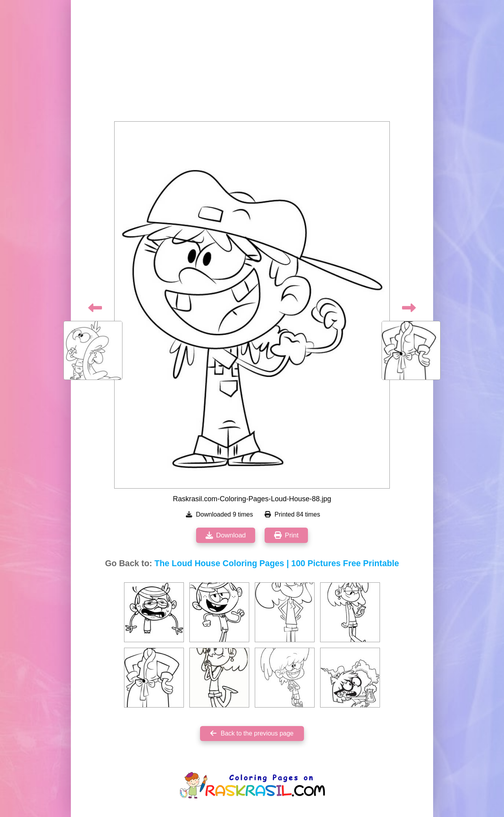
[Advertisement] (252, 63)
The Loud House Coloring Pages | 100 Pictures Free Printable (277, 563)
